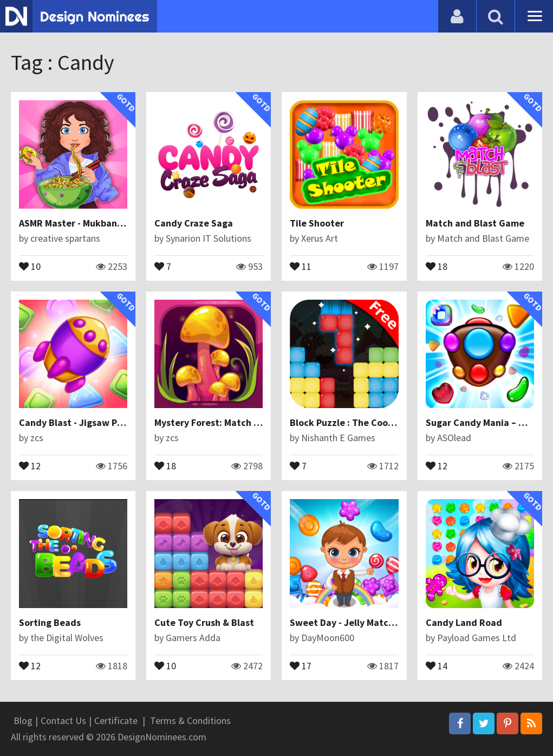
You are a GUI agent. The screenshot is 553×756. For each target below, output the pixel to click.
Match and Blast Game (475, 223)
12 (30, 465)
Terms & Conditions (190, 721)
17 (301, 665)
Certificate (116, 721)
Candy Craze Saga (194, 223)
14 (437, 665)
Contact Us (63, 721)
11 (301, 266)
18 (437, 266)
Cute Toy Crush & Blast (204, 622)
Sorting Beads (50, 622)
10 (30, 266)
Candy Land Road (464, 622)
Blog (23, 721)
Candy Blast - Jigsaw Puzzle (80, 422)
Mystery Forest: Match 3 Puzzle (222, 422)
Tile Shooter (317, 223)
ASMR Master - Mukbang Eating (86, 223)
